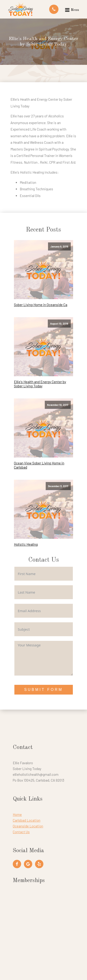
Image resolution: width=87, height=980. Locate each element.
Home (17, 814)
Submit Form (43, 690)
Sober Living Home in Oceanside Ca (41, 305)
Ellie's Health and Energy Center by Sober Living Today (40, 384)
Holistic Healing (26, 544)
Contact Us (21, 832)
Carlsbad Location (27, 820)
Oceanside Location (28, 826)
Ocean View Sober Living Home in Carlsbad (39, 465)
